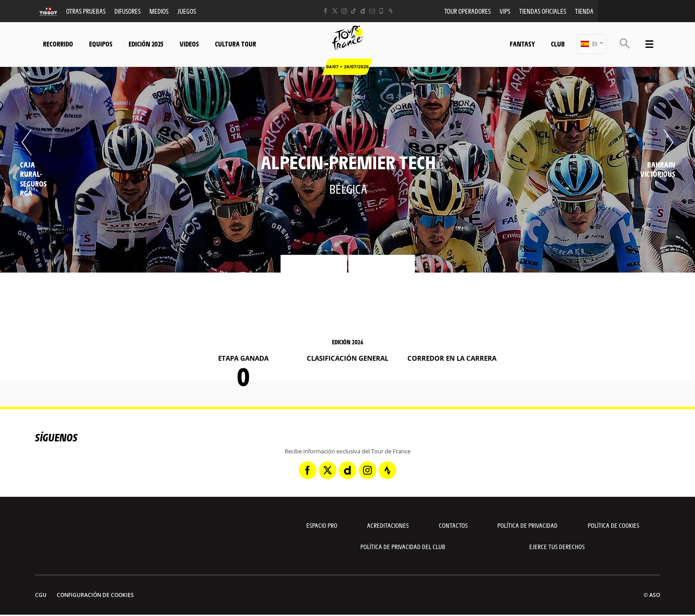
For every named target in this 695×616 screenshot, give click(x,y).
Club (558, 44)
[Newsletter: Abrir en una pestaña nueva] (372, 11)
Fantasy (522, 44)
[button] (592, 44)
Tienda (584, 11)
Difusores (127, 11)
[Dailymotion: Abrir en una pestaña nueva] (363, 11)
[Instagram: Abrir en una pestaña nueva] (344, 11)
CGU (41, 595)
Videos (189, 44)
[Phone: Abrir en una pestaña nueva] (381, 11)
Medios (159, 11)
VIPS (505, 11)
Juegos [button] (187, 11)
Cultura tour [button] (236, 44)
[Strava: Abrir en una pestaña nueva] (391, 11)
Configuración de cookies (95, 595)
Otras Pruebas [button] (86, 11)
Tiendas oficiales (543, 11)
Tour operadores (467, 11)
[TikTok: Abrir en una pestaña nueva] (353, 11)
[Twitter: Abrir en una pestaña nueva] (335, 11)
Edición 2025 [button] (146, 44)
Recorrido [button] (58, 44)
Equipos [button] (101, 44)
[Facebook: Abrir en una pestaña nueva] (326, 11)
